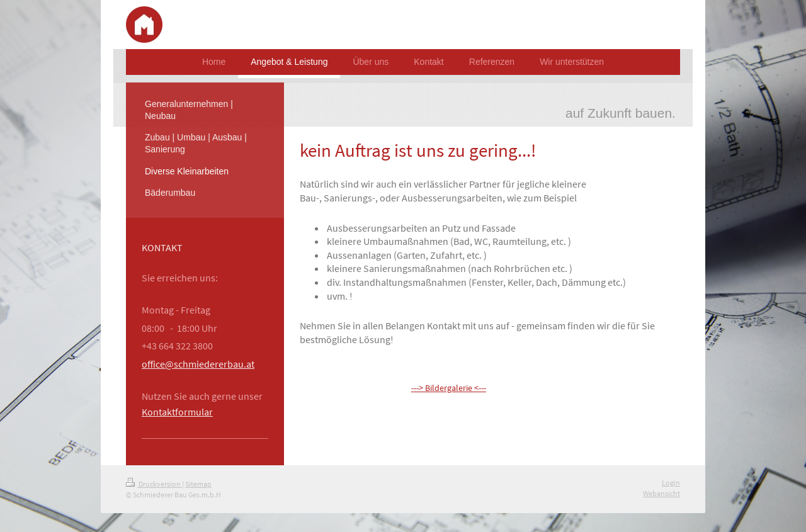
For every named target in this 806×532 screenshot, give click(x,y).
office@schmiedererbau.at (198, 364)
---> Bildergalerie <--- (449, 388)
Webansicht (661, 493)
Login (671, 483)
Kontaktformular (177, 412)
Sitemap (198, 484)
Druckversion (154, 484)
